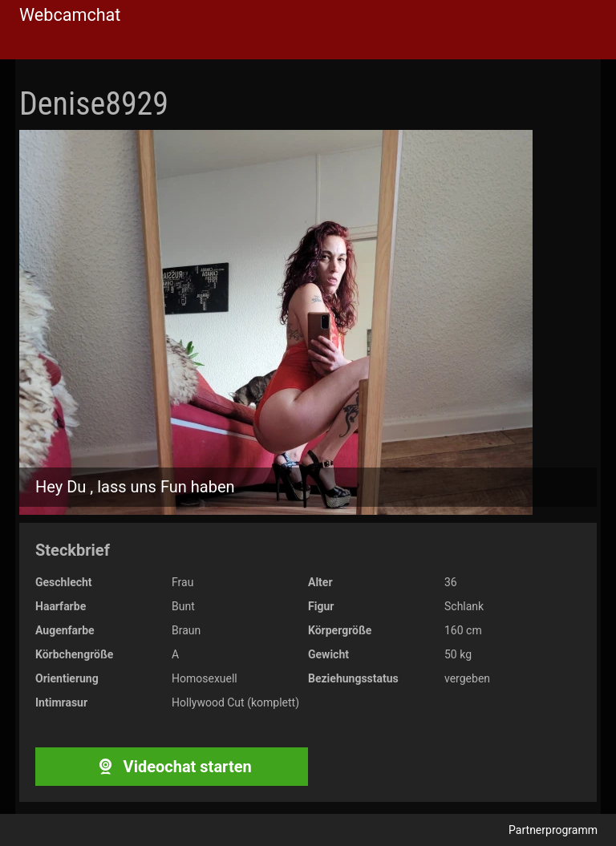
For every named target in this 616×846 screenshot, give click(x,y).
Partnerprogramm (553, 830)
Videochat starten (171, 767)
